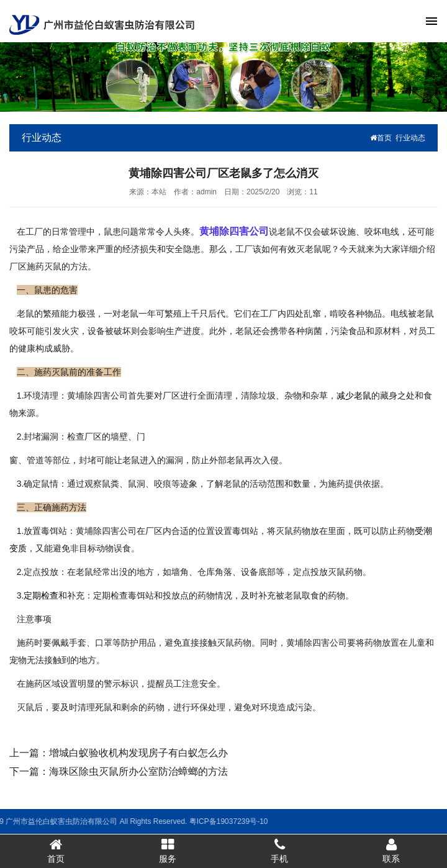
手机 (279, 851)
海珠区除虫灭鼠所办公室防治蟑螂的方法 (138, 771)
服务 (168, 851)
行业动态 (410, 138)
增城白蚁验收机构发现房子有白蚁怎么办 (138, 753)
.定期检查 (40, 595)
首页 (381, 138)
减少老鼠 (354, 396)
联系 (391, 851)
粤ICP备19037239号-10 (151, 821)
